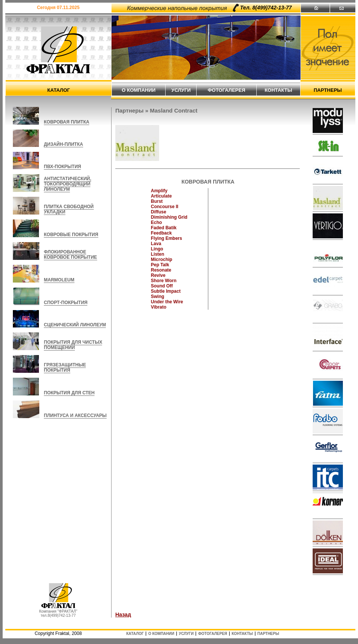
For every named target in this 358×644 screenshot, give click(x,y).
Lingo (157, 249)
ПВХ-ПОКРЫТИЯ (62, 167)
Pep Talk (160, 265)
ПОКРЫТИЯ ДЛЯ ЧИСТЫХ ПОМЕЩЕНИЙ (73, 345)
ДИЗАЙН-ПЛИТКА (64, 144)
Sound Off (162, 286)
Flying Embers (167, 238)
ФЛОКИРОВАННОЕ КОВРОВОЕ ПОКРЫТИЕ (71, 255)
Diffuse (159, 212)
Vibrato (159, 307)
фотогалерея (226, 90)
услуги (181, 90)
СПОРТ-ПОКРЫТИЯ (66, 303)
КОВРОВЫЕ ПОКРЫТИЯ (71, 235)
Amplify (159, 191)
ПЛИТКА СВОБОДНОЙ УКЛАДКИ (69, 209)
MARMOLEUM (59, 280)
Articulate (161, 196)
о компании (139, 90)
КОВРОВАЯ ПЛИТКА (67, 122)
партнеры (328, 90)
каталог (59, 90)
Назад (123, 615)
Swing (157, 297)
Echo (156, 222)
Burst (157, 201)
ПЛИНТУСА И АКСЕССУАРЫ (75, 415)
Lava (156, 244)
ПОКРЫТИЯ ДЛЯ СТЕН (69, 393)
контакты (278, 90)
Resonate (161, 270)
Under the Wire (167, 302)
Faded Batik (164, 228)
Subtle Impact (166, 291)
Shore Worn (164, 281)
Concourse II (165, 207)
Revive (158, 275)
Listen (157, 254)
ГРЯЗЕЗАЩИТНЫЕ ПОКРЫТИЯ (65, 368)
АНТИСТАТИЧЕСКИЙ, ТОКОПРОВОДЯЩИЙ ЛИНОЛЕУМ (67, 184)
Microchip (162, 259)
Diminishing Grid (169, 217)
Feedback (161, 233)
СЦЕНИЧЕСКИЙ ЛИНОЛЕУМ (75, 325)
